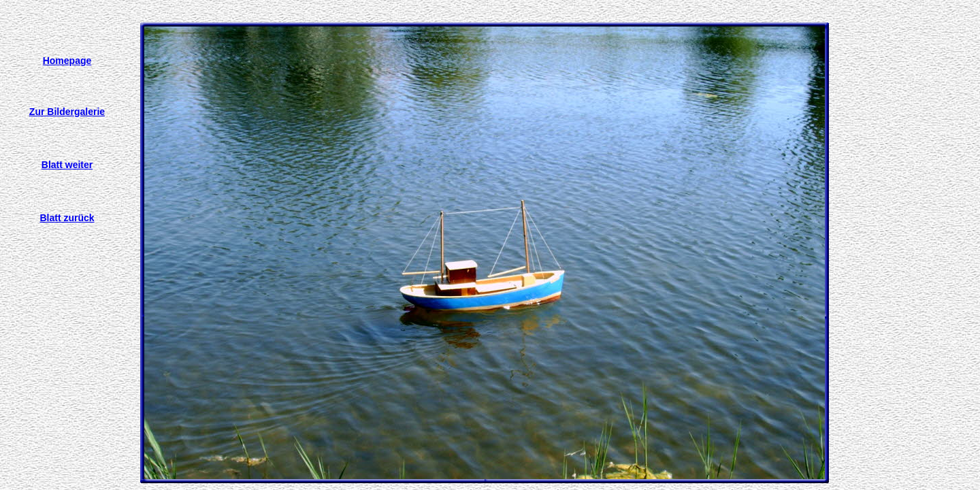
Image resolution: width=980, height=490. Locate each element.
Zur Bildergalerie (67, 112)
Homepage (67, 61)
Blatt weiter (67, 165)
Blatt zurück (67, 218)
